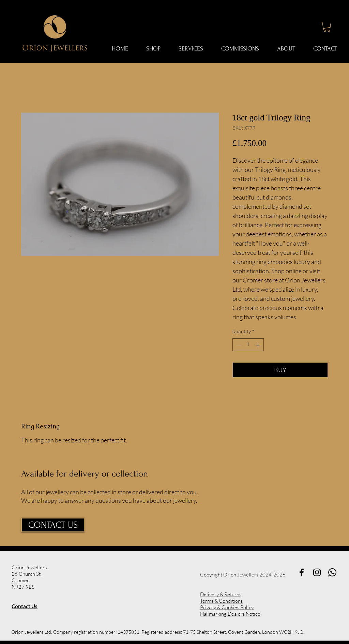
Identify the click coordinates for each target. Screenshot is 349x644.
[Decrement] (238, 345)
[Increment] (259, 345)
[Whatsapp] (332, 572)
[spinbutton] (248, 345)
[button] (327, 27)
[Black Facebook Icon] (302, 572)
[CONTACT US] (53, 525)
